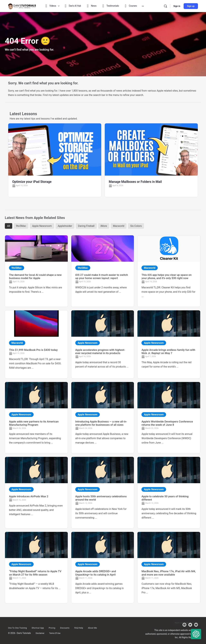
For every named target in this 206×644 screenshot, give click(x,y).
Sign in (177, 6)
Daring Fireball (86, 226)
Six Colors (136, 226)
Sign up (191, 6)
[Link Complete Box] (36, 271)
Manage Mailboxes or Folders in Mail (135, 182)
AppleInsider (65, 226)
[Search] (165, 6)
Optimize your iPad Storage (32, 182)
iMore (104, 226)
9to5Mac (21, 226)
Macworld (119, 226)
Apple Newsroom (42, 226)
